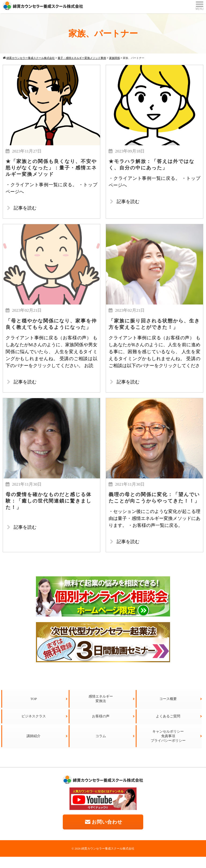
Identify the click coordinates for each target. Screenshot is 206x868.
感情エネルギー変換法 (101, 710)
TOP (34, 710)
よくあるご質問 (168, 727)
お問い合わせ (103, 833)
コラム (101, 747)
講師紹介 (34, 747)
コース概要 (168, 710)
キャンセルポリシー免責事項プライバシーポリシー (168, 747)
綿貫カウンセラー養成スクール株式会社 (108, 860)
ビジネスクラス (34, 727)
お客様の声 (101, 727)
